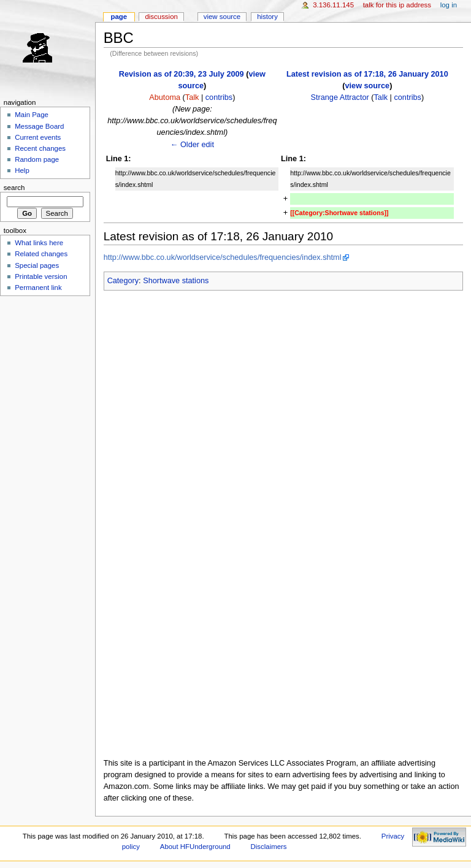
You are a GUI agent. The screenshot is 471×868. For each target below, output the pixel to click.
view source (368, 86)
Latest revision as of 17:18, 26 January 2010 (367, 74)
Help (22, 170)
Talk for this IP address (397, 5)
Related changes (41, 254)
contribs (219, 97)
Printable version (41, 276)
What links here (39, 243)
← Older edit (192, 145)
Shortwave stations (176, 281)
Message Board (39, 126)
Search (14, 188)
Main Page (32, 115)
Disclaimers (269, 847)
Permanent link (38, 287)
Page (119, 17)
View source (222, 17)
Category (123, 281)
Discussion (161, 17)
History (267, 17)
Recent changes (40, 148)
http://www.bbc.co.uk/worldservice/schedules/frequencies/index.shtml (223, 257)
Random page (37, 159)
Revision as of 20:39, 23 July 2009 (182, 74)
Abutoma (165, 97)
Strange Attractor (340, 97)
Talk (192, 97)
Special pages (37, 265)
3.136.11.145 (333, 5)
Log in (449, 5)
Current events (38, 137)
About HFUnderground (195, 847)
